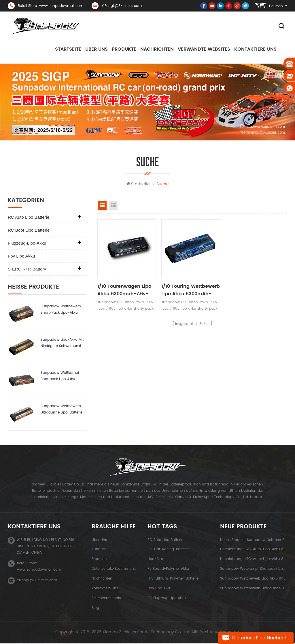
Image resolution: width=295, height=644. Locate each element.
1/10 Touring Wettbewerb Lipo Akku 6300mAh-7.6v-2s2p (191, 290)
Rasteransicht (102, 205)
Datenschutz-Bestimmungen (114, 569)
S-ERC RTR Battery (27, 269)
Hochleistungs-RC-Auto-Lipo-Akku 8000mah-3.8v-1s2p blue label (254, 559)
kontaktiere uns (255, 49)
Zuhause (99, 549)
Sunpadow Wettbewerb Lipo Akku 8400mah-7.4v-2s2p (254, 579)
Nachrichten (157, 49)
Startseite (68, 49)
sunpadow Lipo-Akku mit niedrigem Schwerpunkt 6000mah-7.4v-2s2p (62, 343)
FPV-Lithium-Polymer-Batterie (173, 579)
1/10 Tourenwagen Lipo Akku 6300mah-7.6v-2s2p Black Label (124, 290)
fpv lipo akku (21, 256)
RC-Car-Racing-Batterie (168, 549)
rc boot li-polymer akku (168, 569)
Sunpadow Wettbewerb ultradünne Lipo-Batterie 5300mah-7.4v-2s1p (62, 410)
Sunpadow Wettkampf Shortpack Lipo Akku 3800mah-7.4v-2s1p (60, 376)
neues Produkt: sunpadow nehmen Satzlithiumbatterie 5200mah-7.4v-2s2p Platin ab (254, 540)
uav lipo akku (159, 588)
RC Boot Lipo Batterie (29, 230)
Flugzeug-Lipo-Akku (27, 243)
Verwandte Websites (204, 49)
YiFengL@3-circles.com (122, 6)
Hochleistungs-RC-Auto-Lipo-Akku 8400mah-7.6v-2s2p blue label (254, 549)
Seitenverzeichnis (106, 598)
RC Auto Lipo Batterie (29, 217)
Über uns (97, 49)
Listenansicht (113, 205)
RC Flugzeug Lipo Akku (167, 598)
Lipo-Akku (156, 559)
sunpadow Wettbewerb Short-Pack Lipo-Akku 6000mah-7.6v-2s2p (61, 310)
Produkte (124, 49)
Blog (95, 608)
